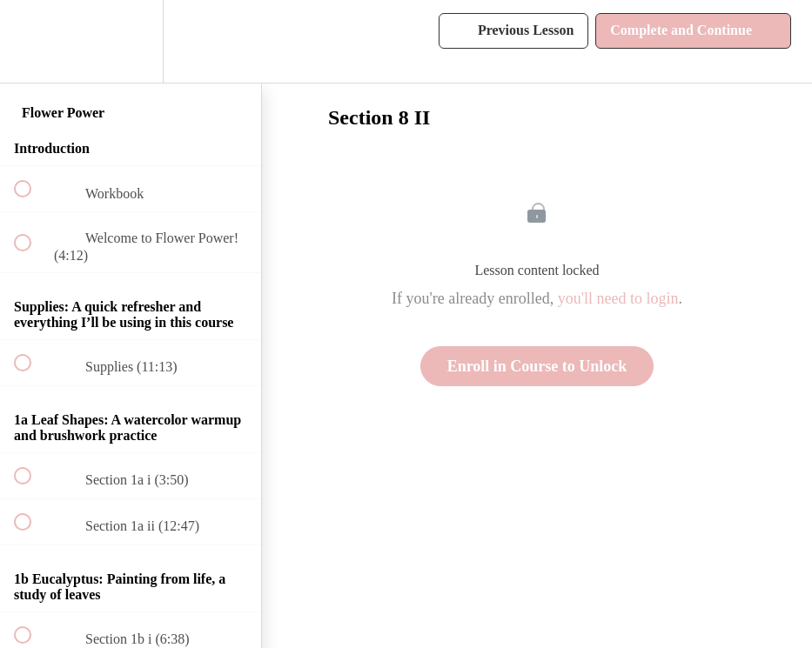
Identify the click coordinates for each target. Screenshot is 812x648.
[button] (32, 41)
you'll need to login (618, 298)
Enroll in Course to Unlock (537, 366)
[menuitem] (131, 41)
